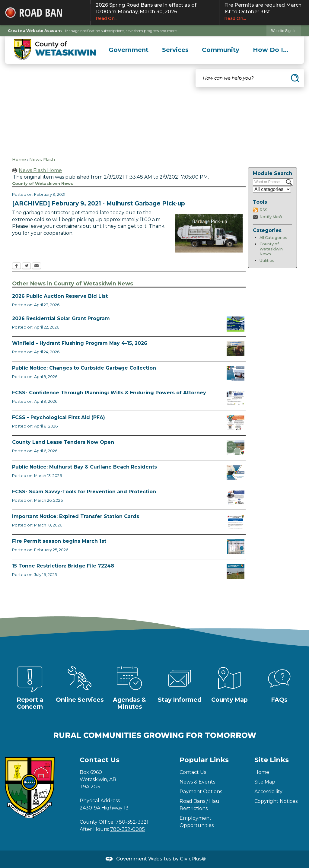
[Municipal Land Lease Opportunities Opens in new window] (236, 448)
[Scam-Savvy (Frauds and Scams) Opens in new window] (236, 497)
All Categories (273, 238)
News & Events (197, 782)
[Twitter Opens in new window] (26, 266)
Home (19, 160)
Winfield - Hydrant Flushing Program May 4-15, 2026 (80, 343)
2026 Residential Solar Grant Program (61, 318)
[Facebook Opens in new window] (16, 266)
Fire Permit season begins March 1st (59, 541)
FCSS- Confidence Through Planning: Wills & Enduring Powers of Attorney (109, 393)
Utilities (267, 261)
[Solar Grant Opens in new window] (236, 324)
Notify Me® (271, 217)
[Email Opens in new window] (37, 266)
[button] (295, 78)
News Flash (42, 160)
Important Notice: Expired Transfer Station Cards (76, 516)
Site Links (272, 760)
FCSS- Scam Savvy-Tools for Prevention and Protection (84, 492)
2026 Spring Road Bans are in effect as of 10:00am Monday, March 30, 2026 (155, 12)
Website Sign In (284, 31)
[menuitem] (129, 50)
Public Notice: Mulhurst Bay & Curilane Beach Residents (84, 467)
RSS (263, 210)
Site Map (265, 782)
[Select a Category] (272, 189)
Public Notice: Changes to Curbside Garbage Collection (84, 368)
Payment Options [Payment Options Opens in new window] (201, 792)
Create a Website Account (35, 31)
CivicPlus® (193, 859)
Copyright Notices (276, 801)
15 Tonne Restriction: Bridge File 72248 (63, 566)
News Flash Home (40, 170)
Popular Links (204, 760)
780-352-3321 (132, 822)
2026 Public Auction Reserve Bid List (60, 296)
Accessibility (268, 792)
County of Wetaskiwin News (271, 249)
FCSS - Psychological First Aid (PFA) (59, 417)
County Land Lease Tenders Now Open (63, 442)
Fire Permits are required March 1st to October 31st (264, 12)
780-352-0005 (127, 829)
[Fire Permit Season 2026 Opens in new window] (236, 547)
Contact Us (193, 772)
